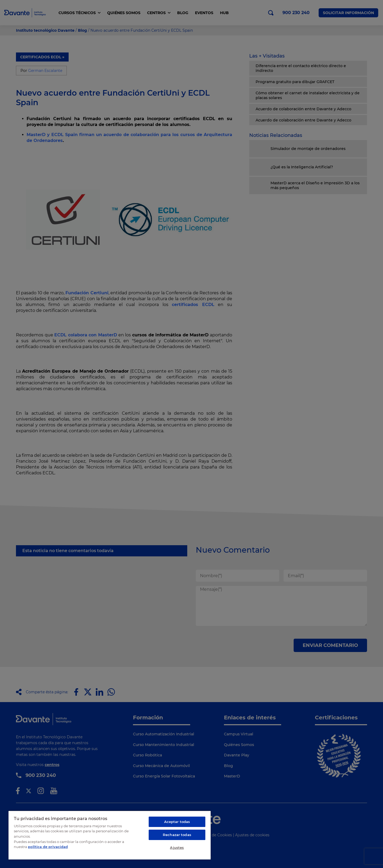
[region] (110, 835)
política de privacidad (48, 847)
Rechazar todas (177, 835)
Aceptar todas (177, 822)
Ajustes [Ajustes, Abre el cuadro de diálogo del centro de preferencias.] (177, 847)
